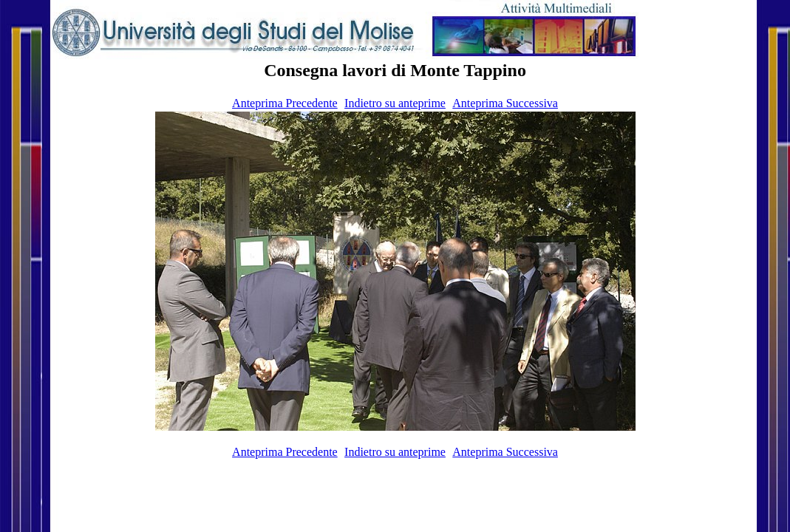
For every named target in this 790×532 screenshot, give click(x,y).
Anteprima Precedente (285, 103)
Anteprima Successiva (505, 103)
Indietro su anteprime (395, 103)
